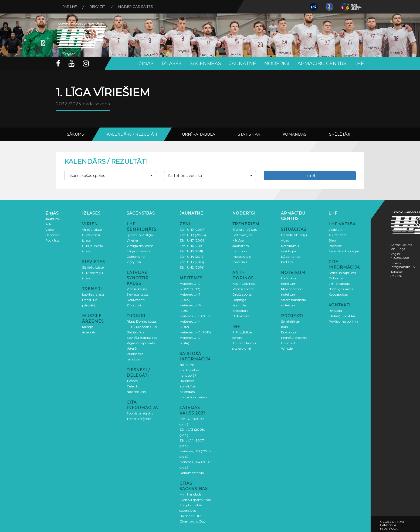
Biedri (333, 240)
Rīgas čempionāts (141, 343)
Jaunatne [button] (243, 63)
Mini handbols (190, 494)
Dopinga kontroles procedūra (240, 305)
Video (50, 230)
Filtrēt (310, 176)
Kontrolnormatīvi (193, 397)
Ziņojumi (134, 262)
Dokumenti (136, 257)
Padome (335, 246)
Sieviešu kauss (138, 294)
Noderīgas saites (138, 7)
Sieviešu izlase (93, 267)
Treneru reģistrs (139, 419)
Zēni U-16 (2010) (192, 246)
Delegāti (133, 386)
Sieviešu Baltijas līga (142, 338)
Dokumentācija (192, 473)
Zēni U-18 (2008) (193, 235)
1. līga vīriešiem (138, 251)
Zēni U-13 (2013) (192, 262)
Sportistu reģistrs (140, 413)
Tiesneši (133, 381)
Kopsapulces (338, 294)
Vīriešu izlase (92, 230)
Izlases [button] (172, 63)
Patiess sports (243, 289)
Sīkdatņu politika (342, 316)
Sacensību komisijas (344, 251)
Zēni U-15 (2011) (191, 251)
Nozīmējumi (136, 392)
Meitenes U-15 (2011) (195, 316)
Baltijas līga (136, 332)
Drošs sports (242, 294)
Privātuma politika (343, 321)
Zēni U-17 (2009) (192, 240)
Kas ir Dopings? (245, 284)
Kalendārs (187, 392)
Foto (49, 224)
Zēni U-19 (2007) (192, 230)
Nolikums (187, 365)
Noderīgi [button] (277, 63)
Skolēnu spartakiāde (195, 500)
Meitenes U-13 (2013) (195, 332)
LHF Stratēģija (340, 284)
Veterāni (133, 348)
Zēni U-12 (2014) (192, 267)
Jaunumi (52, 219)
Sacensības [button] (205, 63)
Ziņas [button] (146, 63)
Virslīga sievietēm (140, 246)
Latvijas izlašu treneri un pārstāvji (93, 300)
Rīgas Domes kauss (142, 321)
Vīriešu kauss (137, 289)
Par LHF (70, 7)
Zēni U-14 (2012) (192, 257)
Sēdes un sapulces (342, 273)
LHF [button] (359, 63)
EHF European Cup (142, 327)
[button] (110, 176)
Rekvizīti (99, 7)
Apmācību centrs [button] (322, 63)
